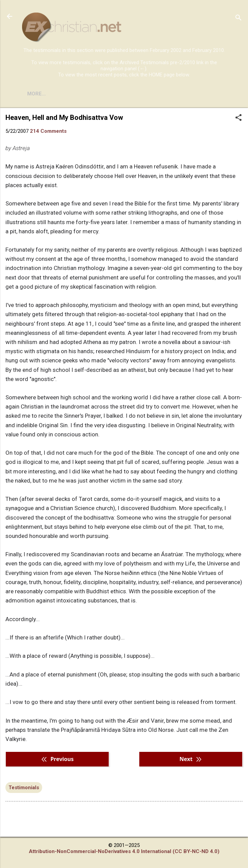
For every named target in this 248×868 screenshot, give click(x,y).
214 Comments (48, 131)
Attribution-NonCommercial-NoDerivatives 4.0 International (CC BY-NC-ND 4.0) (124, 851)
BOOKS (63, 94)
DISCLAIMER (99, 94)
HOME (35, 94)
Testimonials (24, 788)
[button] (238, 118)
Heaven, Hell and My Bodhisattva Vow (64, 117)
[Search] (238, 19)
